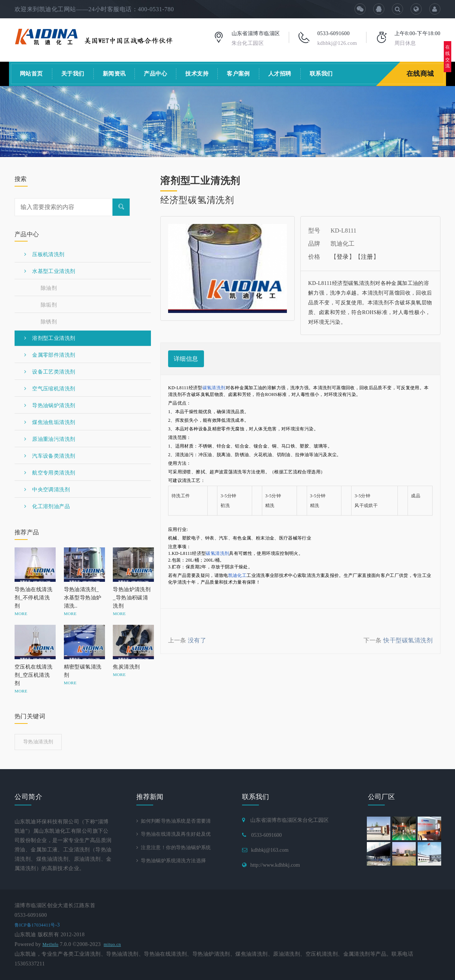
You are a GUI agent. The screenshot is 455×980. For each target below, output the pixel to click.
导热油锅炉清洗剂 (50, 405)
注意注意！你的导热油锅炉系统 (177, 848)
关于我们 (73, 74)
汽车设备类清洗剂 (50, 456)
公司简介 (28, 797)
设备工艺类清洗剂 (50, 372)
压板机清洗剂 (44, 254)
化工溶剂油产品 (47, 506)
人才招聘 (280, 74)
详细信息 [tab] (186, 359)
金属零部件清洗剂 (50, 355)
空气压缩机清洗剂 (50, 389)
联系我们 (321, 74)
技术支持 (197, 74)
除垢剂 (49, 305)
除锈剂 (49, 322)
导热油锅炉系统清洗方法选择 (174, 862)
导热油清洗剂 (38, 742)
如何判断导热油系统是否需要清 (177, 821)
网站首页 (31, 74)
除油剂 (49, 288)
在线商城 (421, 74)
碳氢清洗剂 (214, 388)
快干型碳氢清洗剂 (408, 640)
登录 (343, 257)
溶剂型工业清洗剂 (50, 338)
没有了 (197, 640)
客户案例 (238, 74)
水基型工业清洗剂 (50, 271)
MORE (21, 614)
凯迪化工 (237, 575)
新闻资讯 (114, 74)
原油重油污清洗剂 (50, 439)
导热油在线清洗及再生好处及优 (177, 835)
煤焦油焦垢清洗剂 (50, 422)
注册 (367, 257)
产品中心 (155, 74)
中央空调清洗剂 (47, 490)
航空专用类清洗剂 (50, 473)
